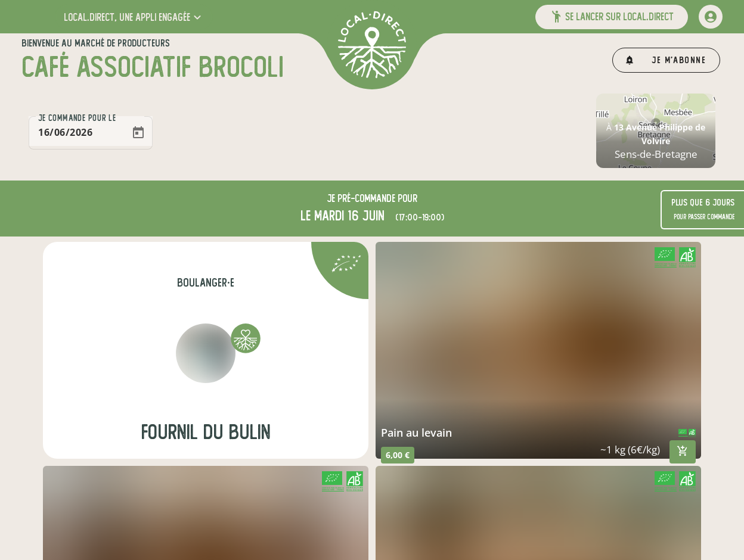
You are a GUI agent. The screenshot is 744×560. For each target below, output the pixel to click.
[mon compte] (711, 17)
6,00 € (398, 455)
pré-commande (366, 199)
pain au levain (416, 433)
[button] (134, 17)
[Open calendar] (138, 133)
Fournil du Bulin (206, 432)
